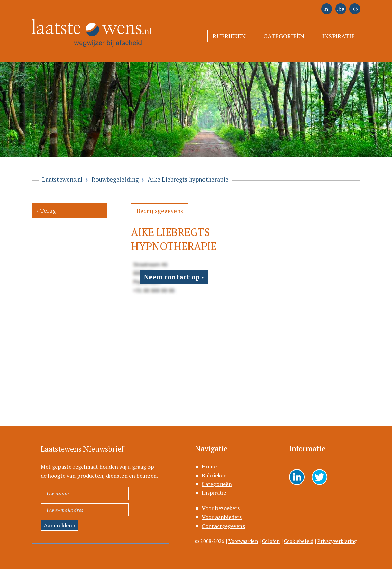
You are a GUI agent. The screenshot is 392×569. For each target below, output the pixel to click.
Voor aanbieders (222, 517)
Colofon (271, 541)
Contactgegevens (223, 526)
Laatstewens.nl (62, 179)
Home (209, 466)
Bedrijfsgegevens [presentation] (160, 211)
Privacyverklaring (337, 541)
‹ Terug (47, 210)
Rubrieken (229, 36)
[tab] (160, 211)
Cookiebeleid (299, 541)
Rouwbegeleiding (115, 179)
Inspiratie (338, 36)
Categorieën (284, 36)
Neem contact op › (174, 277)
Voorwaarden (243, 541)
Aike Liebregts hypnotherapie (188, 179)
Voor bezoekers (221, 508)
